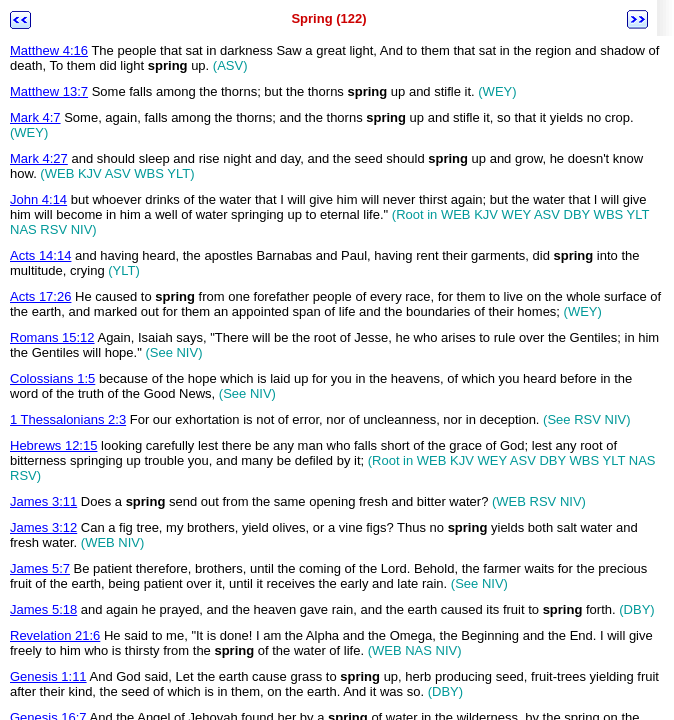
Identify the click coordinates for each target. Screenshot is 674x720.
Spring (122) (328, 18)
